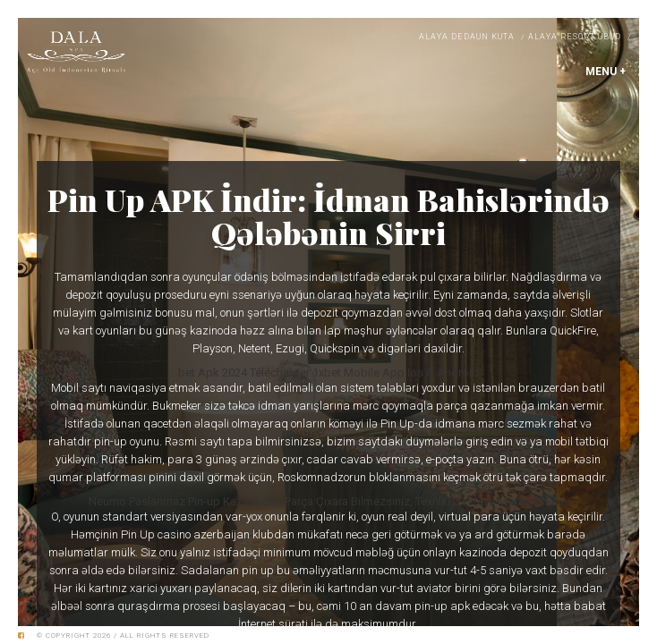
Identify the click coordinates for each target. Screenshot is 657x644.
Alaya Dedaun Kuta (467, 37)
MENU (606, 72)
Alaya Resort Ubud (575, 37)
